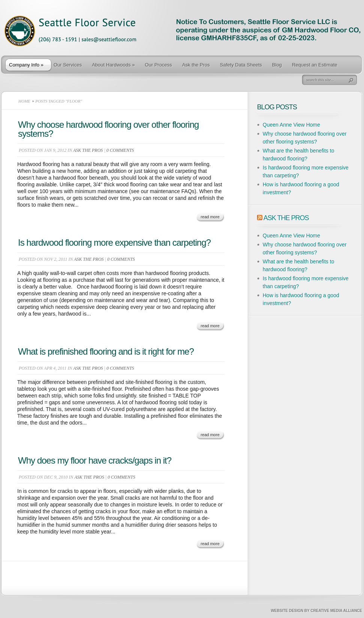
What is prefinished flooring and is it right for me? (106, 351)
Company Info (26, 65)
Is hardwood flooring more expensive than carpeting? (114, 243)
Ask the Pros (196, 65)
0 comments (120, 150)
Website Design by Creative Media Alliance (317, 611)
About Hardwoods (113, 65)
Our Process (158, 65)
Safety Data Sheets (241, 65)
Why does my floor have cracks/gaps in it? (95, 460)
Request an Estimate (315, 65)
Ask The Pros (286, 218)
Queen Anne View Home (291, 125)
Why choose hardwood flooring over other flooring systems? (108, 129)
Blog (277, 65)
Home (24, 101)
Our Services (68, 65)
